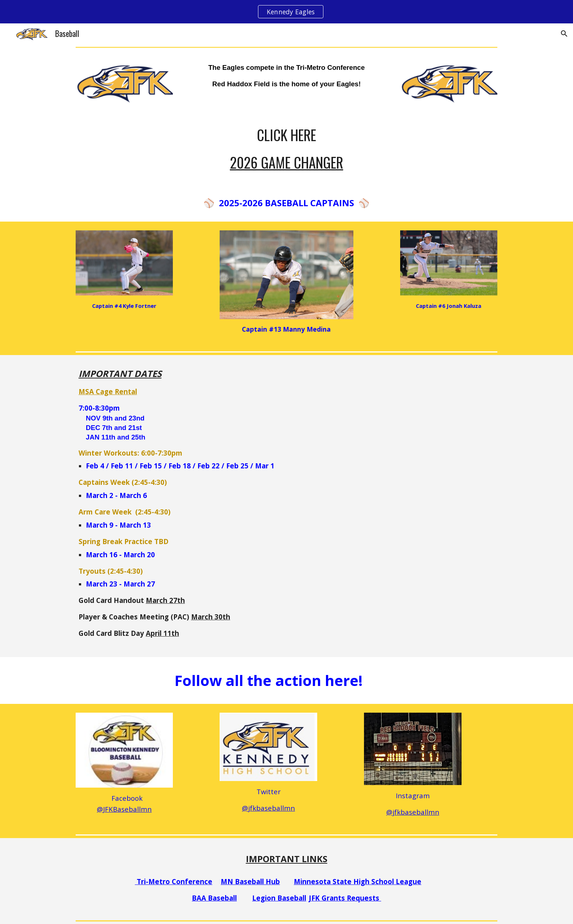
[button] (564, 34)
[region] (286, 12)
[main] (286, 76)
